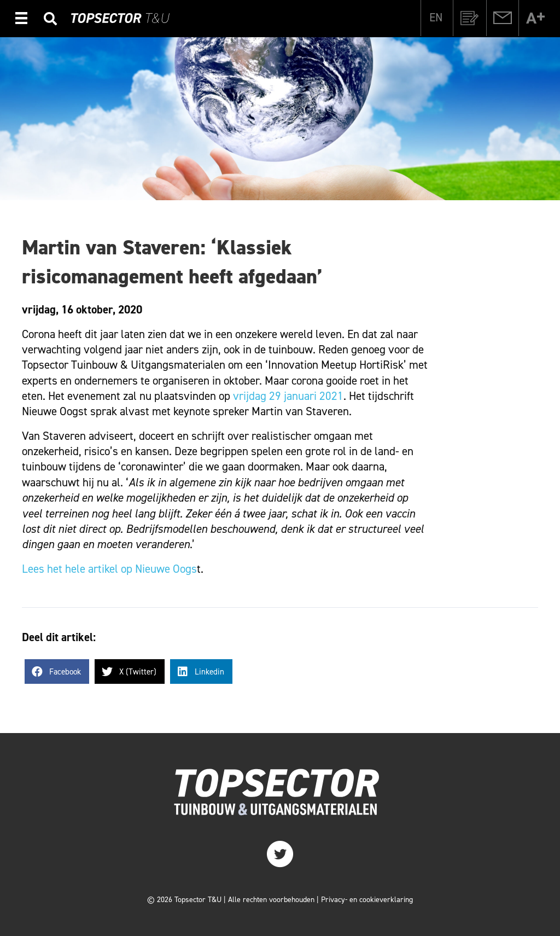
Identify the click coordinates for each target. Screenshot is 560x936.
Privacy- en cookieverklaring (367, 900)
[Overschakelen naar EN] (436, 18)
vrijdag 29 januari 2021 (288, 396)
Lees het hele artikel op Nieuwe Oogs (109, 569)
